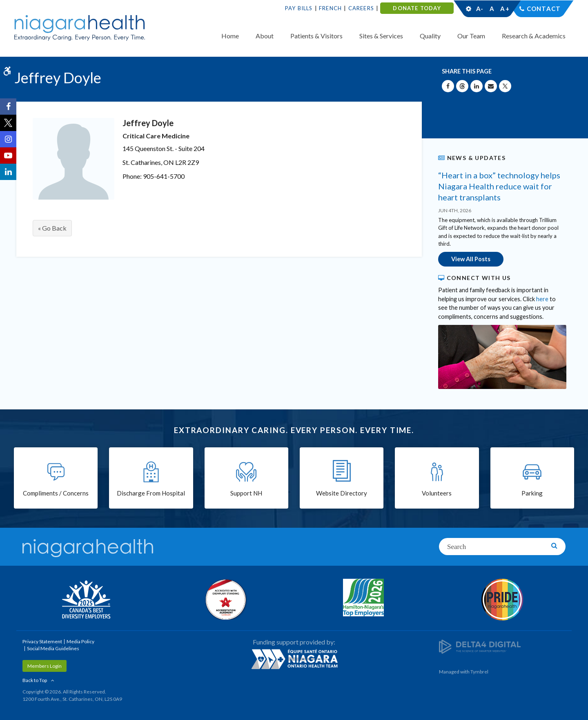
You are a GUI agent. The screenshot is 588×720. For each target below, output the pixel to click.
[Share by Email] (491, 86)
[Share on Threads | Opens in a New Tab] (462, 86)
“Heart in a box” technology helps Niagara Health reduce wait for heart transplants (499, 186)
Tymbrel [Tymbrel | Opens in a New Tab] (479, 672)
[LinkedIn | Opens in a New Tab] (8, 172)
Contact (544, 9)
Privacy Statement (42, 641)
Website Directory (342, 493)
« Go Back (52, 228)
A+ (504, 9)
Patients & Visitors (316, 36)
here (542, 299)
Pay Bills (299, 8)
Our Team (471, 36)
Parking (532, 493)
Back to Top (35, 680)
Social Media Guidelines (53, 648)
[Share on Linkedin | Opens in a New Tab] (477, 86)
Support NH (246, 493)
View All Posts (471, 259)
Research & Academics (534, 36)
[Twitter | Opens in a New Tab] (8, 123)
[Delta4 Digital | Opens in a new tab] (480, 646)
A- (480, 9)
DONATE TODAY (417, 8)
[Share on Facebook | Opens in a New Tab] (448, 86)
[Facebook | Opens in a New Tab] (8, 107)
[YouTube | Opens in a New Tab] (8, 156)
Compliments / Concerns (56, 493)
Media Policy (80, 641)
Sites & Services (381, 36)
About (265, 36)
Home (230, 36)
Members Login (45, 666)
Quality (430, 36)
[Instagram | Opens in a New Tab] (8, 139)
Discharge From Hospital (151, 493)
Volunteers (437, 493)
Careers (361, 8)
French (330, 8)
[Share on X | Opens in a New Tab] (505, 86)
